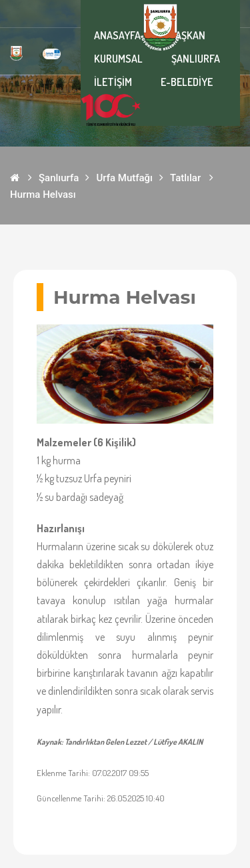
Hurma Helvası (43, 195)
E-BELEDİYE (187, 82)
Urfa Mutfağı (124, 178)
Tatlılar (185, 178)
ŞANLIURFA (196, 59)
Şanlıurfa (59, 178)
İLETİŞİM (113, 82)
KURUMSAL (118, 59)
